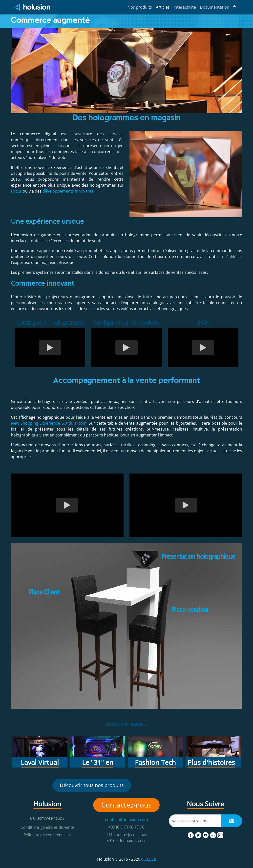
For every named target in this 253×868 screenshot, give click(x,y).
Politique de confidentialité (47, 835)
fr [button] (237, 7)
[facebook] (191, 834)
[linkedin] (213, 834)
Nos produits (140, 7)
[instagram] (220, 834)
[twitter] (199, 834)
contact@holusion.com (126, 820)
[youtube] (206, 834)
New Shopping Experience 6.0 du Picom (49, 423)
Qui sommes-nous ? (47, 818)
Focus (16, 191)
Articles (163, 7)
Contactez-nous (126, 805)
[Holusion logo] (32, 7)
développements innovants (68, 191)
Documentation (215, 7)
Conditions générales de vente (47, 827)
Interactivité (185, 7)
